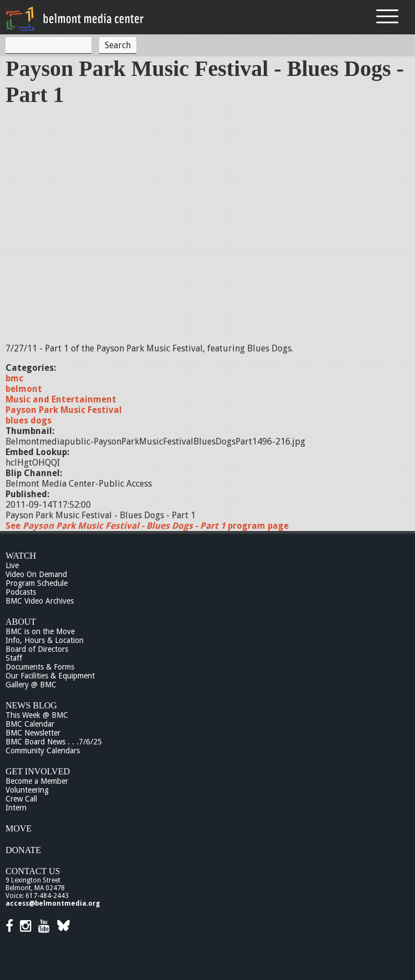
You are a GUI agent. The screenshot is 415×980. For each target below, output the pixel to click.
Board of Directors (37, 649)
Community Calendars (43, 751)
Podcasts (21, 592)
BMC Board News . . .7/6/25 (54, 742)
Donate (23, 850)
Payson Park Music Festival (64, 410)
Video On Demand (36, 574)
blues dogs (29, 420)
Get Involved (38, 771)
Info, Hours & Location (45, 640)
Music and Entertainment (61, 399)
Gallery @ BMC (31, 685)
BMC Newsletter (33, 733)
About (21, 622)
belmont (24, 389)
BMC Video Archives (40, 601)
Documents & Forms (40, 667)
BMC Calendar (30, 724)
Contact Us (33, 871)
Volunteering (27, 790)
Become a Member (37, 781)
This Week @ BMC (37, 715)
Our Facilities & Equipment (50, 676)
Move (19, 828)
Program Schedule (37, 583)
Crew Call (21, 799)
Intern (16, 808)
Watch (21, 556)
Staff (14, 658)
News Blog (31, 705)
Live (12, 565)
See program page (147, 526)
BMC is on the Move (40, 631)
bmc (14, 378)
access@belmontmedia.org (53, 904)
